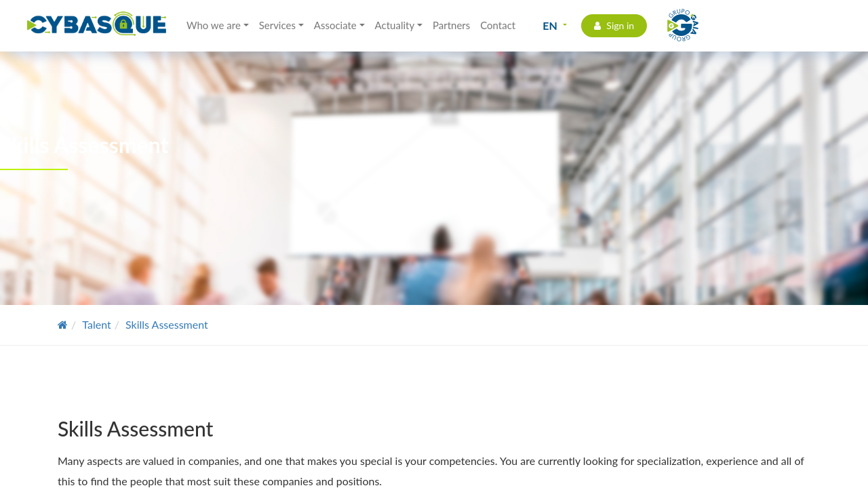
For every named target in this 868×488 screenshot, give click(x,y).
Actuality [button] (395, 25)
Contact (498, 25)
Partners (451, 25)
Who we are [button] (214, 25)
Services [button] (277, 25)
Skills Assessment (167, 324)
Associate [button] (335, 25)
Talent (96, 324)
